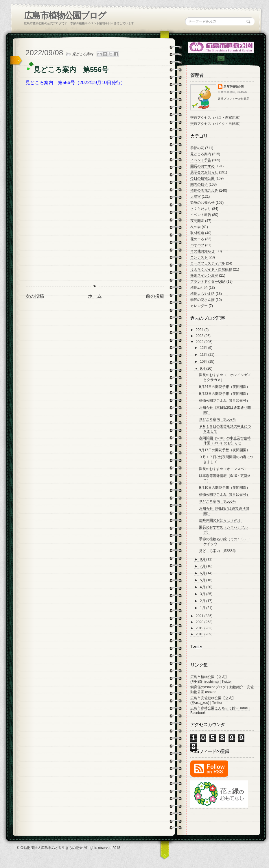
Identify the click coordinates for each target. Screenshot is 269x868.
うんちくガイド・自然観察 (211, 269)
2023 (200, 336)
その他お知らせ (202, 251)
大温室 (196, 197)
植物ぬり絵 (199, 288)
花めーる (197, 239)
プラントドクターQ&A (208, 282)
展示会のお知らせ (204, 172)
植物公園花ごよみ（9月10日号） (224, 495)
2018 (200, 634)
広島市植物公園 (234, 86)
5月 (203, 580)
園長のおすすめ (202, 166)
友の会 (196, 227)
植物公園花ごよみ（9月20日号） (224, 401)
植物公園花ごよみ (204, 190)
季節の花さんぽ (202, 300)
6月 (203, 573)
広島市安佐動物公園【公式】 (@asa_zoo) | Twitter (213, 700)
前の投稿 (155, 296)
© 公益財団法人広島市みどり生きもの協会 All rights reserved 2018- (69, 848)
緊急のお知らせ (202, 203)
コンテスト (199, 257)
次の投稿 (35, 296)
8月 (203, 559)
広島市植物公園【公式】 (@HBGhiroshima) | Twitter (211, 679)
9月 (203, 369)
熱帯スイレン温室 (204, 275)
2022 (200, 342)
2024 (200, 330)
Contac (221, 59)
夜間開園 (197, 221)
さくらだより (201, 209)
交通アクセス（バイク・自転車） (216, 124)
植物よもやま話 (202, 294)
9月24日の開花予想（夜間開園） (224, 387)
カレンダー (199, 306)
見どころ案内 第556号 (218, 501)
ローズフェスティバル (208, 263)
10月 (204, 362)
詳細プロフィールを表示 (234, 99)
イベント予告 (201, 160)
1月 (203, 608)
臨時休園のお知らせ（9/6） (221, 520)
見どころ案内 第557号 (218, 419)
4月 (203, 587)
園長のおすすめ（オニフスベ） (223, 469)
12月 (204, 348)
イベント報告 (201, 215)
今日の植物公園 (202, 178)
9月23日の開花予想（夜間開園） (224, 394)
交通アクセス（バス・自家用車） (216, 118)
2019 (200, 628)
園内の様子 (199, 184)
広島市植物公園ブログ (65, 15)
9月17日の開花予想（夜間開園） (224, 450)
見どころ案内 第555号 (218, 551)
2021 (200, 616)
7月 (203, 566)
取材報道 (197, 233)
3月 (203, 594)
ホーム (95, 296)
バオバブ (197, 245)
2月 (203, 601)
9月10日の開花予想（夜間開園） (224, 488)
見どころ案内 (83, 54)
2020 (200, 622)
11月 (204, 355)
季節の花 (197, 148)
